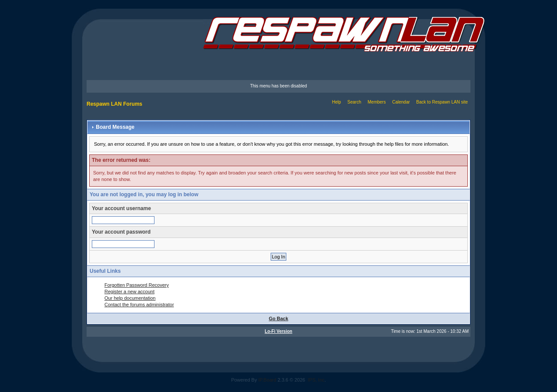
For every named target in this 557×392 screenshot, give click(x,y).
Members (377, 102)
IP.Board (267, 380)
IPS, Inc (316, 380)
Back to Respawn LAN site (442, 102)
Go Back (279, 318)
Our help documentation (130, 298)
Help (337, 102)
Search (354, 102)
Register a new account (129, 291)
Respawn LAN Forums (114, 104)
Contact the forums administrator (139, 305)
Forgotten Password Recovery (137, 285)
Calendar (401, 102)
